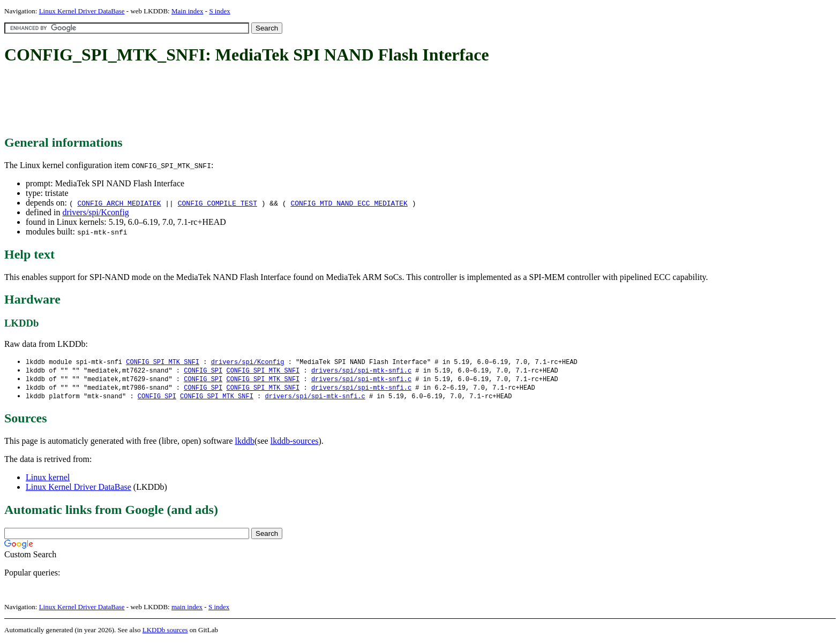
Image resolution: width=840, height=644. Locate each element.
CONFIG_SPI (203, 371)
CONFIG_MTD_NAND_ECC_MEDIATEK (349, 203)
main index (187, 609)
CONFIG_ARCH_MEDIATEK (119, 203)
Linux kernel (48, 480)
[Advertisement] (199, 101)
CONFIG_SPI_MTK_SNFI (163, 362)
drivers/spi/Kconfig (95, 212)
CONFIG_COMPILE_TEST (217, 203)
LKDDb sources (165, 632)
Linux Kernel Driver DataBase (82, 11)
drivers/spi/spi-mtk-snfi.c (361, 371)
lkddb (245, 444)
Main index (187, 11)
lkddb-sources (295, 444)
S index (219, 11)
